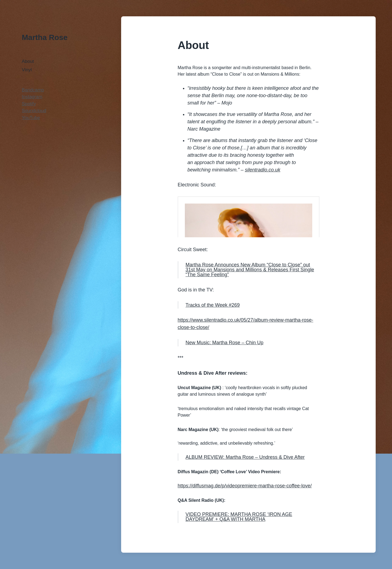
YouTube (31, 118)
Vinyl (27, 70)
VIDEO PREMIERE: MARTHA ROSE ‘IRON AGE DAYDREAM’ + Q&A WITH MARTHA (239, 517)
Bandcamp (33, 90)
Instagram (32, 97)
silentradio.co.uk (263, 170)
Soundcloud (34, 111)
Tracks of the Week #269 (213, 305)
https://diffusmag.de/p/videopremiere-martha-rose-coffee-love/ (245, 486)
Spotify (29, 104)
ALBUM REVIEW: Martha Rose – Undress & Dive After (245, 457)
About (28, 61)
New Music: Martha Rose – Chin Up (225, 343)
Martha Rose (45, 37)
